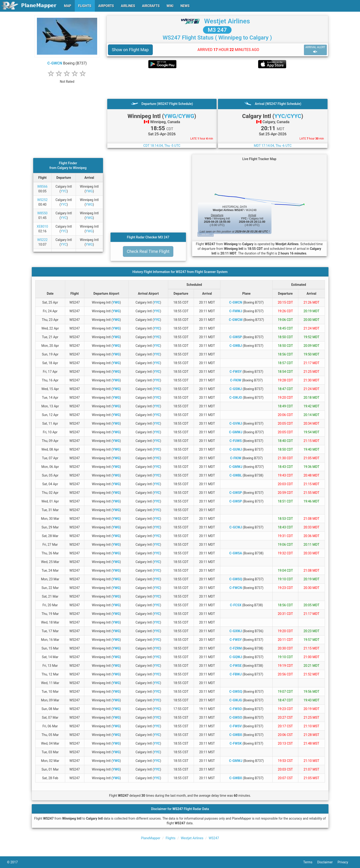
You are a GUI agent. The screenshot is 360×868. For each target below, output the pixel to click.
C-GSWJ (236, 389)
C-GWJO (236, 398)
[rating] (67, 79)
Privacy (345, 862)
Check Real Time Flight (148, 251)
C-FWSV (236, 726)
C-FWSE (236, 666)
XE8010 (42, 226)
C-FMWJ (236, 311)
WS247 (214, 838)
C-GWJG (236, 700)
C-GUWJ (236, 449)
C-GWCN (55, 63)
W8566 (43, 187)
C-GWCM (236, 320)
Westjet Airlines (227, 21)
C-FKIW (236, 380)
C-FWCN (236, 588)
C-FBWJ (236, 674)
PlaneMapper (151, 838)
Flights (171, 838)
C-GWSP (236, 337)
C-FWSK (236, 743)
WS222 (42, 240)
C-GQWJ (236, 657)
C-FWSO (236, 709)
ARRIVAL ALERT (315, 50)
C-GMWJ (236, 432)
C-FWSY (236, 372)
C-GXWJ (236, 631)
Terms (310, 862)
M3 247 (217, 30)
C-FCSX (236, 605)
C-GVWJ (236, 423)
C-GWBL (236, 475)
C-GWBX (236, 735)
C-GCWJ (236, 527)
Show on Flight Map (130, 50)
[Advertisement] (217, 83)
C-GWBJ (236, 346)
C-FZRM (236, 648)
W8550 (43, 213)
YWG (89, 191)
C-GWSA (236, 553)
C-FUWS (236, 441)
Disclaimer (327, 862)
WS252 (42, 200)
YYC (64, 191)
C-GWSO (236, 717)
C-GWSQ (236, 579)
